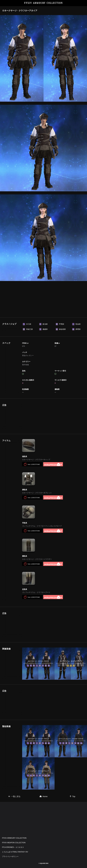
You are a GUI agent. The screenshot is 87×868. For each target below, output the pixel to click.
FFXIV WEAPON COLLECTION (14, 843)
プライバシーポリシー (10, 856)
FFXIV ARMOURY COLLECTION (43, 3)
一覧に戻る (15, 796)
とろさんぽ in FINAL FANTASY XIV (15, 852)
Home (44, 796)
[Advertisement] (43, 299)
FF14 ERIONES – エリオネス (13, 847)
